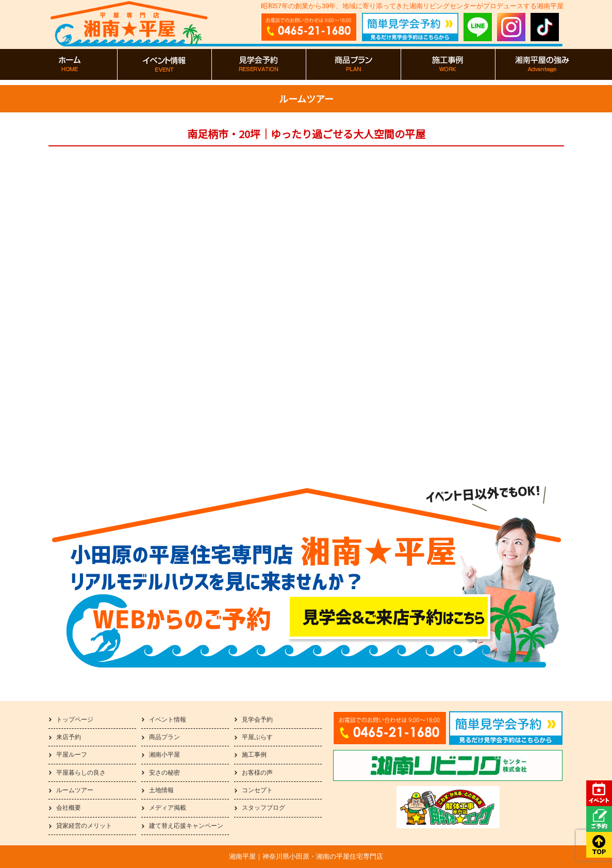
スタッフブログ (263, 808)
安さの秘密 (164, 773)
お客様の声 (257, 773)
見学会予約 (257, 720)
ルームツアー (75, 790)
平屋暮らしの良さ (81, 773)
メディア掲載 (168, 808)
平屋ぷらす (257, 737)
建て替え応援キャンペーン (186, 826)
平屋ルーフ (72, 755)
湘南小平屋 (164, 755)
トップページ (75, 720)
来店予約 (69, 737)
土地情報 (161, 790)
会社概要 (69, 808)
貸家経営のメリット (84, 826)
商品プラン (164, 737)
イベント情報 (168, 720)
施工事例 (254, 755)
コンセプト (257, 790)
